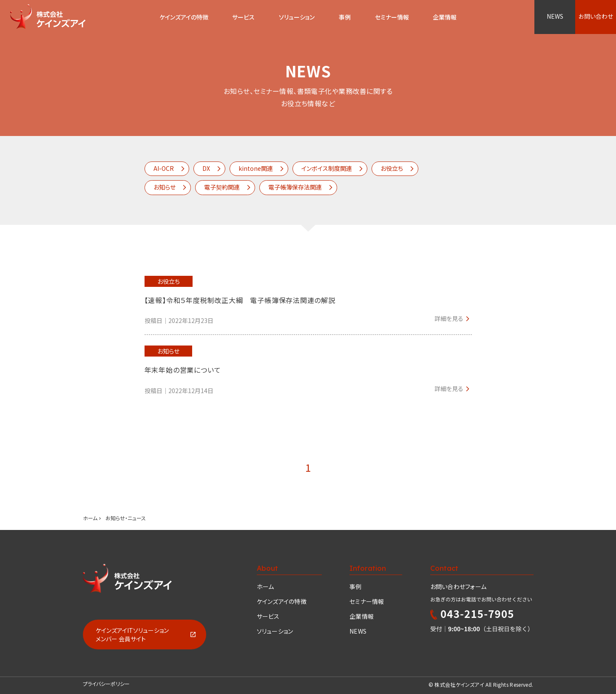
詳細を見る (449, 318)
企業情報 (362, 616)
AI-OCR (164, 168)
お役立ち (392, 168)
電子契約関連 (222, 187)
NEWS (555, 16)
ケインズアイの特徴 (282, 601)
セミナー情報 (367, 601)
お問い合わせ (596, 16)
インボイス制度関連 (327, 168)
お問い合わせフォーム (458, 586)
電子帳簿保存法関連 (295, 187)
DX (206, 168)
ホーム (90, 518)
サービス (243, 17)
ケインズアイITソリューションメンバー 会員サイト (132, 635)
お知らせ (165, 187)
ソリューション (297, 17)
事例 (356, 586)
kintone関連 (256, 168)
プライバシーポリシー (106, 684)
